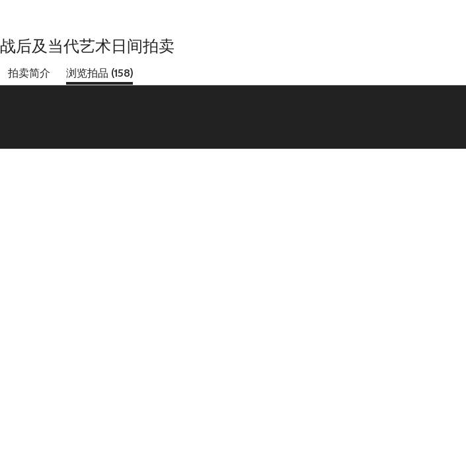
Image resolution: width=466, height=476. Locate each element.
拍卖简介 (29, 73)
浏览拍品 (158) (99, 73)
